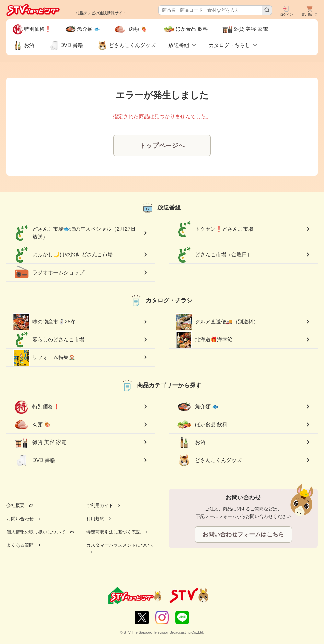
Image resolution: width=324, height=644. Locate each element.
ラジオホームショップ (49, 273)
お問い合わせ (20, 519)
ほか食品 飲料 (202, 425)
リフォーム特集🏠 (44, 357)
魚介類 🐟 (197, 407)
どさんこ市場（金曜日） (214, 255)
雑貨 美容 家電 (40, 442)
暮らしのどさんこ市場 (49, 340)
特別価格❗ (36, 407)
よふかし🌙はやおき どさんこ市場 (63, 255)
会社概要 (16, 505)
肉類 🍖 (34, 425)
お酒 (191, 442)
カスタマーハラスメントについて (120, 545)
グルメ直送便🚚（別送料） (217, 322)
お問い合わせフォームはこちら (243, 534)
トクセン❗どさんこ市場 (214, 229)
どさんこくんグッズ (209, 460)
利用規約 (95, 519)
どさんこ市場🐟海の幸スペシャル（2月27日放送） (74, 233)
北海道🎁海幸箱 (204, 340)
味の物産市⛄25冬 (44, 322)
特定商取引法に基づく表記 (113, 532)
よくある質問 (20, 545)
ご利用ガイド (100, 505)
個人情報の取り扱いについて (36, 532)
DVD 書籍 (34, 460)
